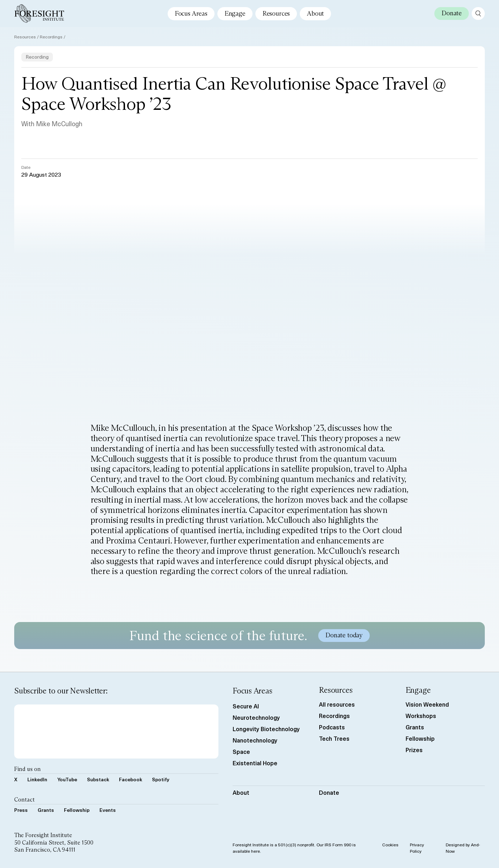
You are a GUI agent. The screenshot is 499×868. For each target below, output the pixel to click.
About (315, 14)
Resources (276, 14)
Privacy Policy (417, 848)
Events (108, 810)
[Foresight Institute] (39, 14)
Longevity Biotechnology (266, 729)
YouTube (67, 779)
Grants (46, 810)
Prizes (414, 750)
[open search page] (478, 14)
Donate (329, 792)
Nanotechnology (255, 740)
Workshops (421, 716)
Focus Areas (191, 14)
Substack (98, 779)
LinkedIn (37, 779)
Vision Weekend (427, 704)
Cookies (390, 845)
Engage (235, 14)
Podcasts (332, 727)
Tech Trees (334, 738)
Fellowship (77, 810)
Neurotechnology (256, 717)
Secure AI (246, 706)
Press (21, 810)
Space (241, 751)
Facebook (131, 779)
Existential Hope (255, 763)
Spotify (161, 779)
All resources (337, 704)
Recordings (51, 37)
